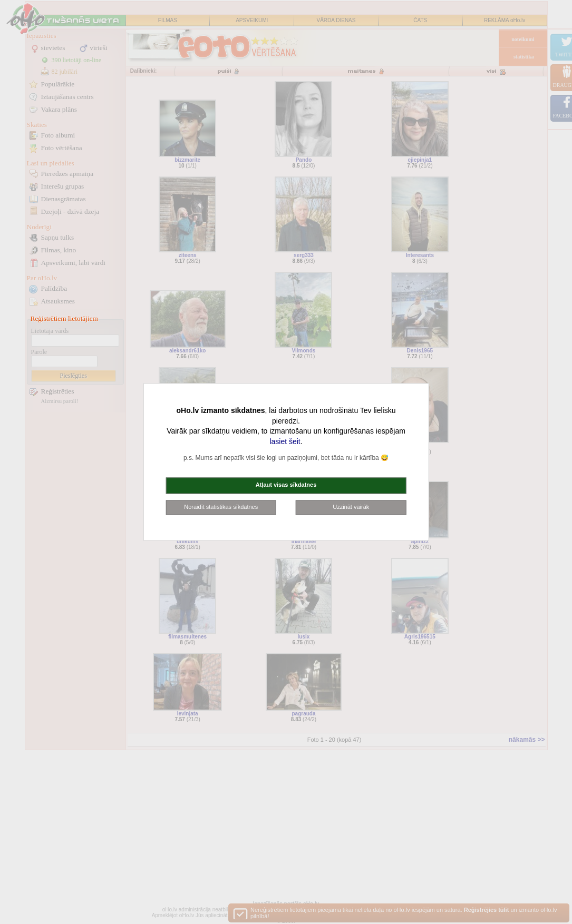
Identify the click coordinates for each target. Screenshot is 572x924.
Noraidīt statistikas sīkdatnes (221, 507)
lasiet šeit (285, 441)
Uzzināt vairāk (351, 507)
